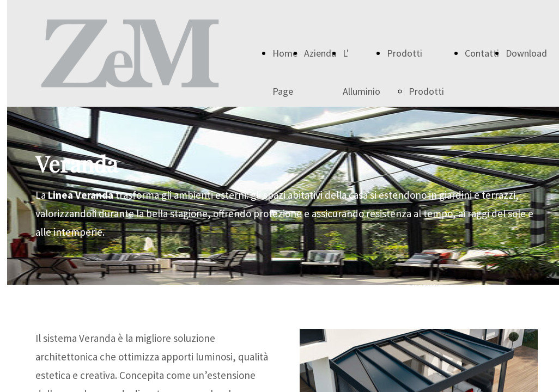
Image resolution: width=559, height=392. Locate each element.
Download (526, 53)
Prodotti (405, 53)
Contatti (482, 53)
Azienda (320, 53)
